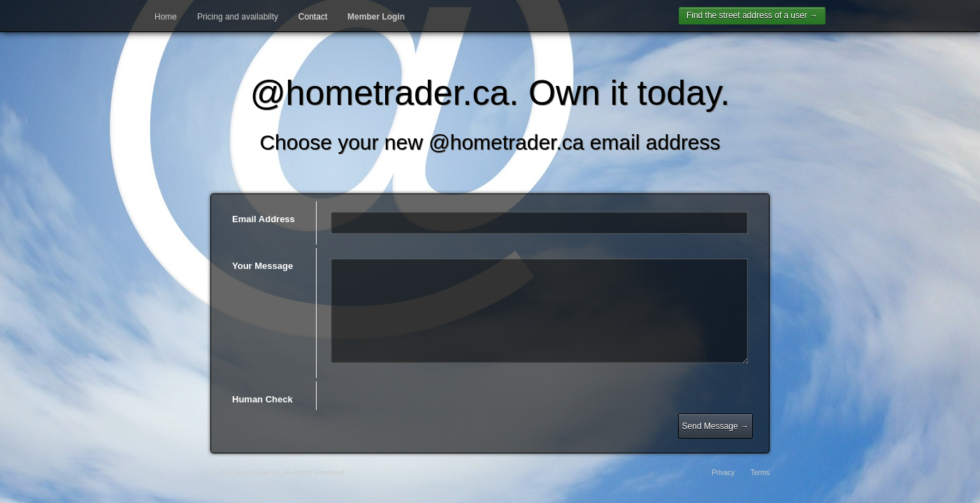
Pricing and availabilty (238, 17)
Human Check (262, 399)
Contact (313, 17)
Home (166, 17)
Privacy (723, 473)
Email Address (264, 219)
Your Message (262, 266)
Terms (760, 473)
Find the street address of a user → (752, 15)
